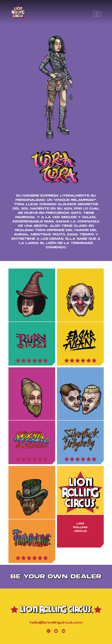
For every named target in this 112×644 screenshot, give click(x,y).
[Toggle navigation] (97, 14)
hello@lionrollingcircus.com (56, 623)
